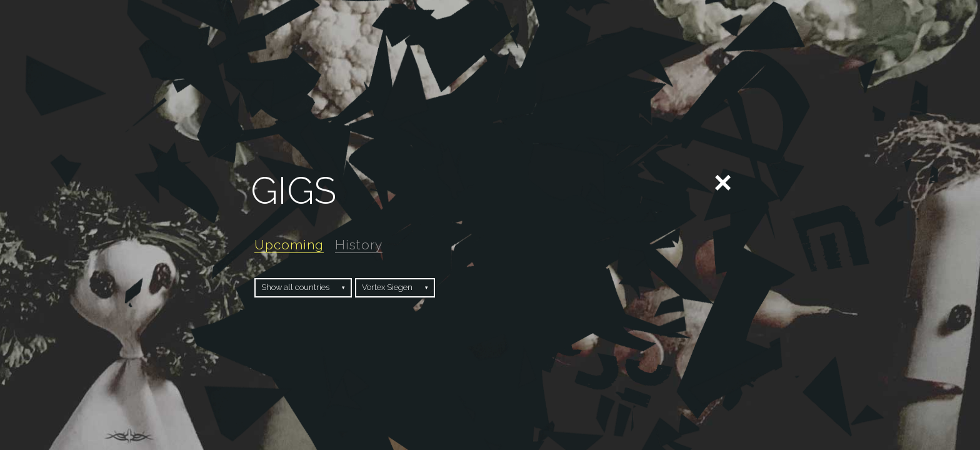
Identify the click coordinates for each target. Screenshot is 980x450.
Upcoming (289, 245)
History (359, 245)
